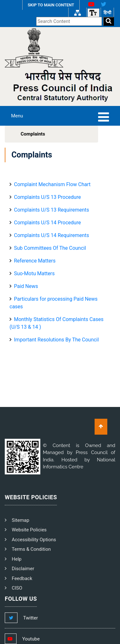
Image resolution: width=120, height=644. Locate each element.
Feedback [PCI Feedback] (22, 578)
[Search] (109, 21)
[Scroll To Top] (101, 427)
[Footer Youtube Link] (28, 639)
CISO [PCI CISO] (17, 588)
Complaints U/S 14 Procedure (47, 223)
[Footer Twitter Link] (28, 618)
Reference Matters (35, 261)
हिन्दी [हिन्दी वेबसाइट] (107, 13)
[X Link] (106, 5)
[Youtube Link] (89, 5)
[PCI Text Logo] (60, 86)
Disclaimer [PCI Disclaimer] (23, 569)
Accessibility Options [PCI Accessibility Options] (34, 540)
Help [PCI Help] (17, 559)
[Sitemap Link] (77, 13)
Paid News (26, 286)
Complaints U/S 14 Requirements (51, 235)
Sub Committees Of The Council (50, 248)
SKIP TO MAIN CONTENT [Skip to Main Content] (51, 5)
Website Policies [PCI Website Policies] (29, 530)
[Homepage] (34, 47)
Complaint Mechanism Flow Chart (52, 184)
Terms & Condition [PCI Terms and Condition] (31, 549)
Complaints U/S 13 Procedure (47, 197)
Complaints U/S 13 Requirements (51, 210)
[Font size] (93, 13)
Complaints (33, 134)
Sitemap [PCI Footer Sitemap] (20, 520)
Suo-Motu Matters (34, 273)
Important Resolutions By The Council (56, 340)
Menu (17, 116)
